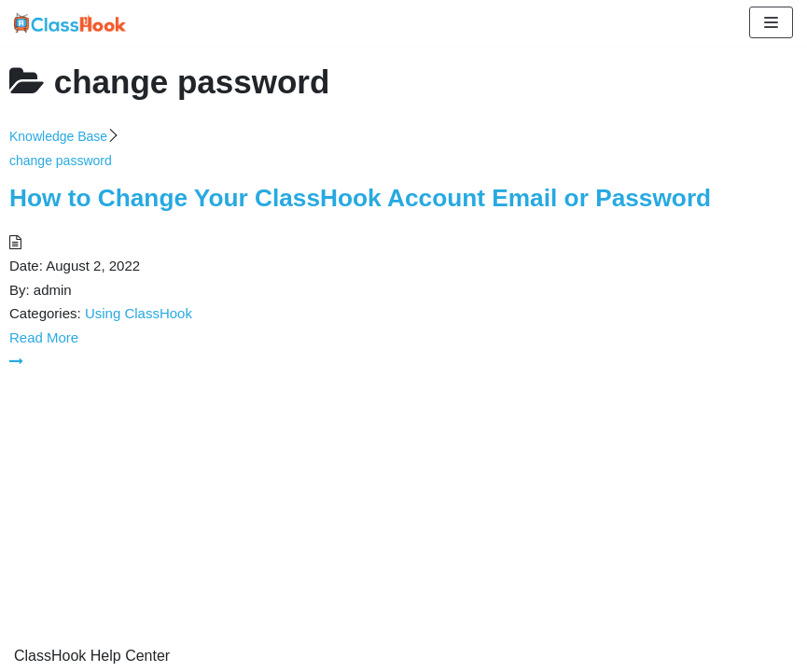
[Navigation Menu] (771, 22)
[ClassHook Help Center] (70, 23)
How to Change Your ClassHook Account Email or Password (360, 198)
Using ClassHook (139, 313)
